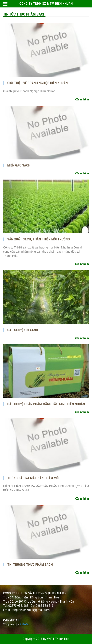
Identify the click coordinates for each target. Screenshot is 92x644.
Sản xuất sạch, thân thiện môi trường (39, 239)
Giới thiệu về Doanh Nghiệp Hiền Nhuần (37, 83)
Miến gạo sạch (19, 165)
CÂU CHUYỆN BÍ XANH (23, 330)
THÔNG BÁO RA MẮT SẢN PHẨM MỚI (33, 478)
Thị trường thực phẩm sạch (30, 565)
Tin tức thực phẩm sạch (24, 14)
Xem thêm (82, 99)
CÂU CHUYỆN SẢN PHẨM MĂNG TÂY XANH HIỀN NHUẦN (46, 404)
